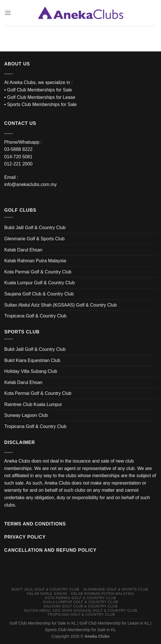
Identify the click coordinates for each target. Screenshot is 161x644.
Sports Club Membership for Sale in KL (80, 630)
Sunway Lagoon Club (26, 415)
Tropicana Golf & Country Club (35, 316)
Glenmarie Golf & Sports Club (34, 239)
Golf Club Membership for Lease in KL (114, 623)
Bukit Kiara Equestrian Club (32, 360)
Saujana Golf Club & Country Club (39, 294)
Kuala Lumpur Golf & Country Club (39, 283)
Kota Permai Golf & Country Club (38, 272)
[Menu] (8, 13)
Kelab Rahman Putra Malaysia (35, 261)
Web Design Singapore (81, 581)
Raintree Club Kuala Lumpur (33, 404)
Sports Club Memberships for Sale (42, 104)
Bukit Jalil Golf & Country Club (35, 228)
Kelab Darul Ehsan (23, 250)
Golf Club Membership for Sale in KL (43, 623)
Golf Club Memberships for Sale (40, 90)
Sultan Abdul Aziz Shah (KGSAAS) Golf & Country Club (60, 305)
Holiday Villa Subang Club (31, 371)
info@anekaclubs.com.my (30, 184)
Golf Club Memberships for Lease (41, 97)
